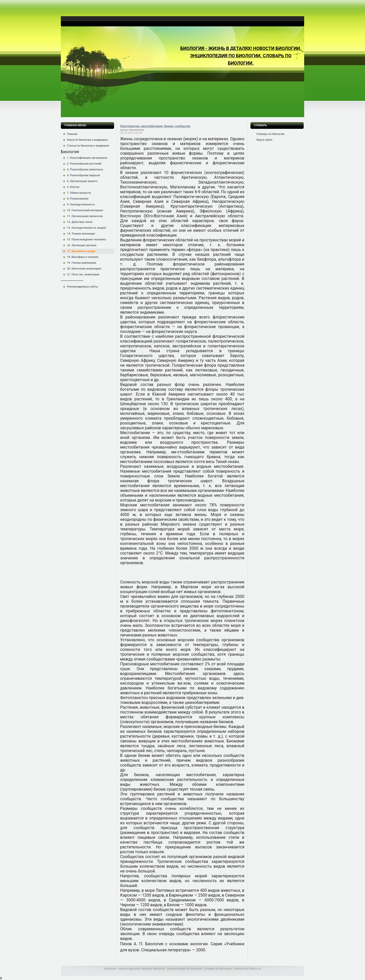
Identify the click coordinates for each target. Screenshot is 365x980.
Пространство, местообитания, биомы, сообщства (155, 126)
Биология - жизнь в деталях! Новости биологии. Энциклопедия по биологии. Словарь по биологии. (241, 56)
